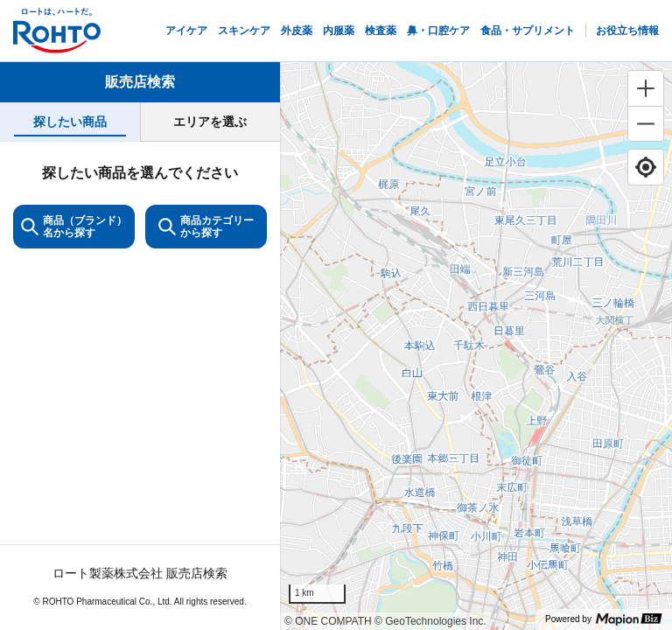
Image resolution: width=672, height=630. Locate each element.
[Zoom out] (646, 123)
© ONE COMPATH (328, 621)
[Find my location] (646, 167)
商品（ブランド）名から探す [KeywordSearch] (74, 227)
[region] (476, 346)
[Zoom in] (646, 88)
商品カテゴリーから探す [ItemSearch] (206, 227)
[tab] (70, 122)
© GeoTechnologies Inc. (430, 621)
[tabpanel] (140, 385)
